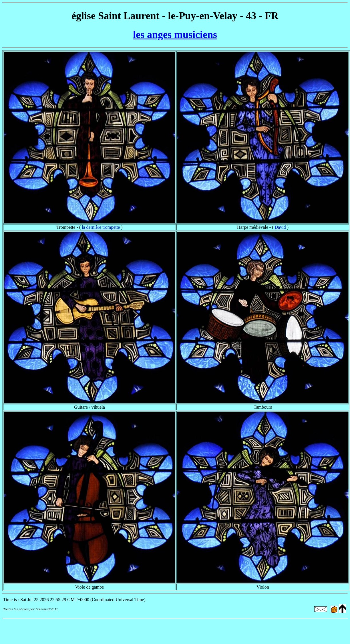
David (280, 227)
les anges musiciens (175, 35)
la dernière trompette (101, 227)
